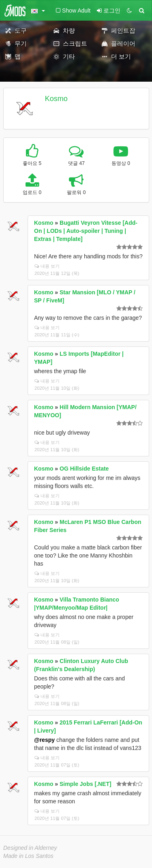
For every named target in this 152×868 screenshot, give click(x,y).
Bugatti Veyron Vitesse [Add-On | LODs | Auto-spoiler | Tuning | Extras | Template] (86, 231)
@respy (44, 740)
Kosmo (56, 99)
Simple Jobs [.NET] (86, 784)
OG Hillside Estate (84, 469)
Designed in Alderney (30, 848)
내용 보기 (47, 266)
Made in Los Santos (28, 856)
